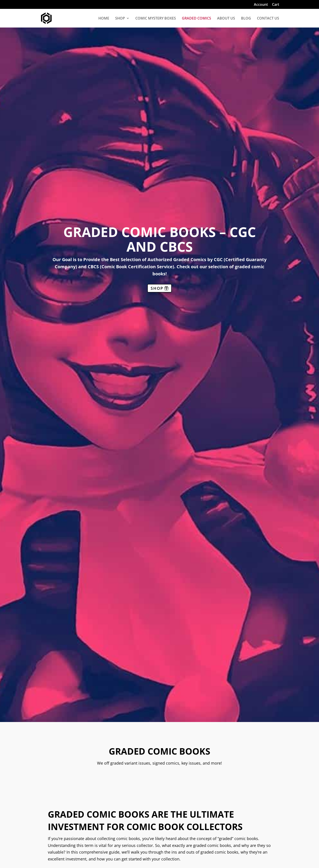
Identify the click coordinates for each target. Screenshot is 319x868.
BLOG (246, 19)
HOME (104, 19)
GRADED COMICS (196, 19)
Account (261, 5)
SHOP (120, 19)
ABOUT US (226, 19)
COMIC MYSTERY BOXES (156, 19)
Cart (276, 5)
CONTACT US (268, 19)
